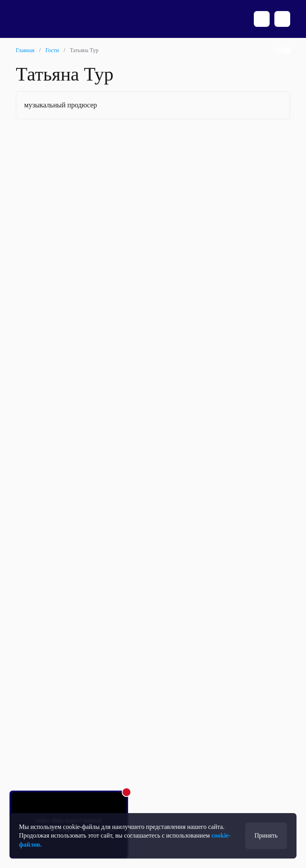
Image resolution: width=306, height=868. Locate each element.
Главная (25, 50)
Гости (52, 50)
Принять (266, 835)
